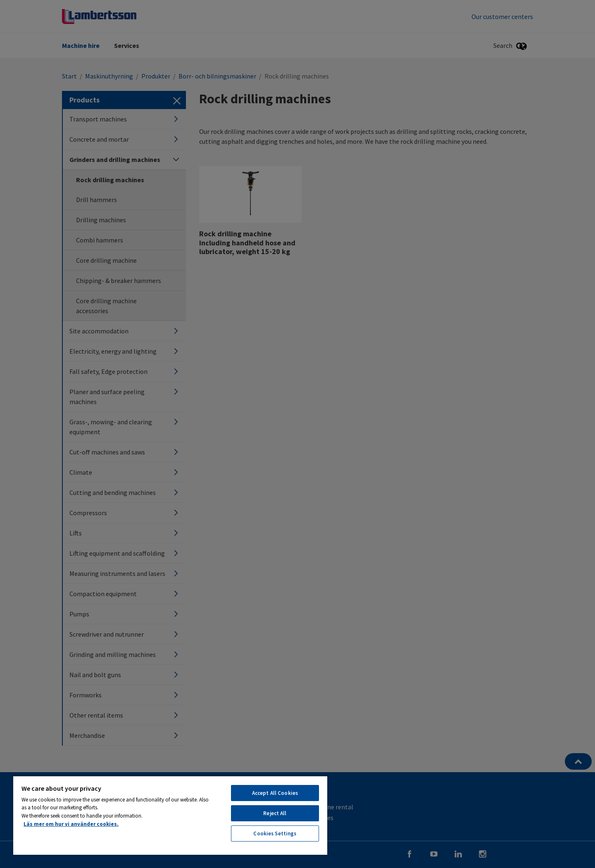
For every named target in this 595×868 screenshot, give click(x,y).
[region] (170, 815)
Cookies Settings (275, 834)
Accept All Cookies (275, 793)
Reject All (275, 813)
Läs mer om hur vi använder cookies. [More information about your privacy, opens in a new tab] (71, 824)
